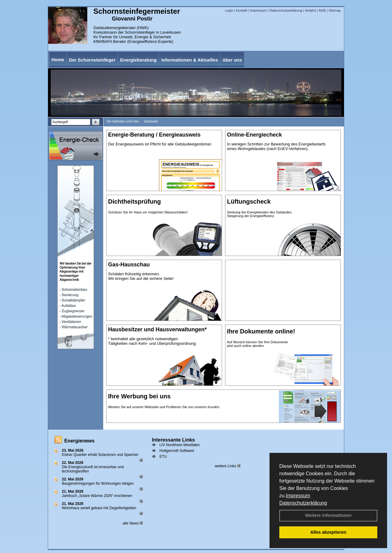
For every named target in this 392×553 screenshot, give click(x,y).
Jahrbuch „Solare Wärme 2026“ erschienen (97, 496)
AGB (322, 10)
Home (58, 60)
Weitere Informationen (328, 515)
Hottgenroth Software (177, 451)
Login (229, 10)
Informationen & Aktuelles (189, 60)
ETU (163, 457)
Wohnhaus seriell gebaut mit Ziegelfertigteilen (99, 508)
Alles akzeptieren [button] (328, 532)
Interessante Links (173, 440)
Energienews (79, 441)
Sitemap (335, 10)
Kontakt (241, 10)
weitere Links (227, 466)
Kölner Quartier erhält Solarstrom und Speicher (100, 455)
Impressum (298, 496)
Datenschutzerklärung (303, 503)
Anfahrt (310, 10)
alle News (132, 523)
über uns (232, 60)
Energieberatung (138, 60)
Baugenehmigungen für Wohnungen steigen (98, 483)
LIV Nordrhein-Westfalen (180, 445)
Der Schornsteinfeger (92, 60)
